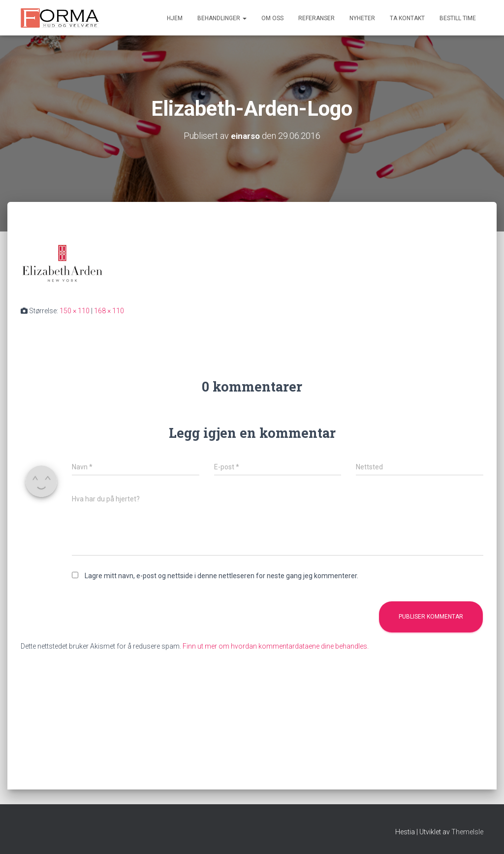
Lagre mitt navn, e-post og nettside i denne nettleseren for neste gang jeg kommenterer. (221, 576)
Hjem (175, 18)
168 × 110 (109, 311)
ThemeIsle (467, 832)
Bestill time (458, 18)
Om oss (272, 18)
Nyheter (362, 18)
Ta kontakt (407, 18)
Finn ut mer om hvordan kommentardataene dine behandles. (276, 646)
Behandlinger (222, 18)
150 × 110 (75, 311)
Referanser (316, 18)
